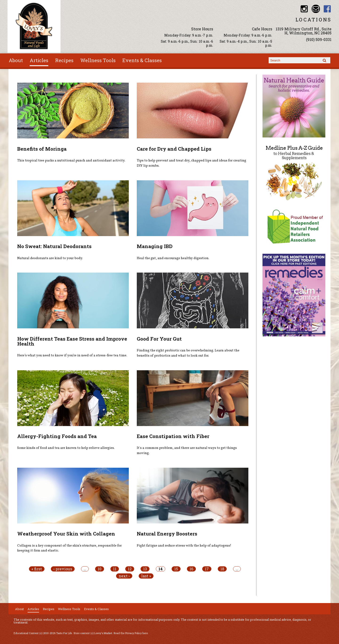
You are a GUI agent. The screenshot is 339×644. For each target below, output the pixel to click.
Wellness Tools (98, 60)
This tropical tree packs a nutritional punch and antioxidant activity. (71, 161)
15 (176, 569)
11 (115, 569)
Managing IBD (155, 246)
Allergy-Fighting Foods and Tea (57, 436)
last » (146, 576)
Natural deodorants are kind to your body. (50, 258)
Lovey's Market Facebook (327, 9)
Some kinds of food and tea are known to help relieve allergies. (66, 448)
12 (130, 569)
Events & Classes (142, 60)
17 (207, 569)
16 (191, 569)
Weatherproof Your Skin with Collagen (66, 534)
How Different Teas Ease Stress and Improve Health (72, 341)
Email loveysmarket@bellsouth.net (316, 9)
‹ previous (63, 569)
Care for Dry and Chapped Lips (174, 149)
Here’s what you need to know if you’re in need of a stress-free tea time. (72, 355)
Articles (39, 60)
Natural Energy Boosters (167, 534)
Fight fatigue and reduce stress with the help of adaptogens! (184, 546)
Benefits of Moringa (42, 149)
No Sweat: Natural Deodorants (54, 246)
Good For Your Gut (159, 339)
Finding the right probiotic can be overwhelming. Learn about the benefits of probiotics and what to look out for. (188, 353)
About (16, 60)
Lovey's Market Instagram (304, 9)
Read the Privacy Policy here (131, 633)
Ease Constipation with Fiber (173, 436)
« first (37, 569)
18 (222, 569)
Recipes (64, 60)
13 (145, 569)
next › (124, 576)
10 (100, 569)
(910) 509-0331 (319, 39)
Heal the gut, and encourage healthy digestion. (173, 258)
